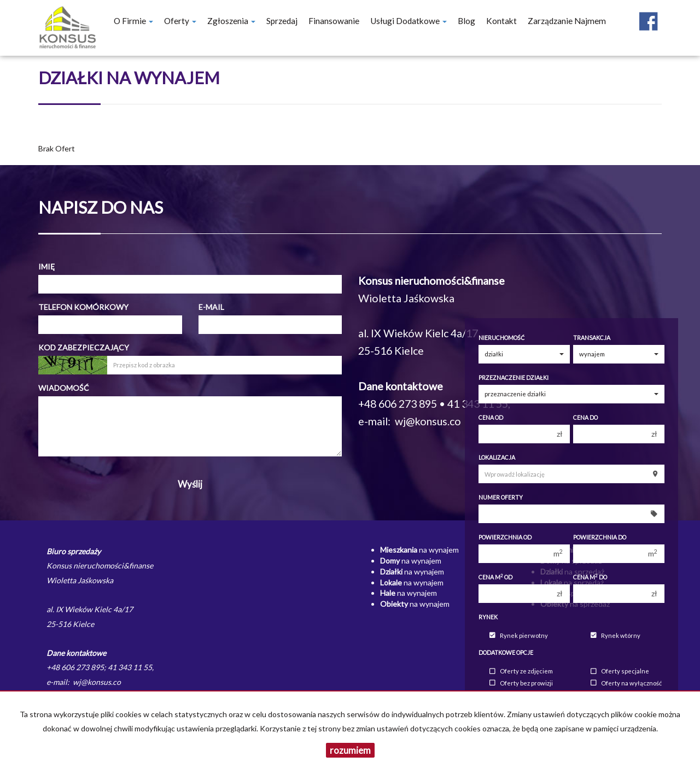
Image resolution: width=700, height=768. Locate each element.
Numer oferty (501, 497)
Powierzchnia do (600, 537)
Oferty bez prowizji (521, 683)
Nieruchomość (501, 338)
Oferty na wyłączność (626, 683)
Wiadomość (64, 388)
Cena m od (495, 577)
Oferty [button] (180, 21)
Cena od (491, 418)
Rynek (488, 617)
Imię (46, 266)
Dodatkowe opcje (506, 653)
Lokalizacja (497, 458)
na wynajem (419, 550)
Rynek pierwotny (519, 635)
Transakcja (592, 338)
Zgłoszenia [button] (231, 21)
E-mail (211, 307)
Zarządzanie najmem (567, 21)
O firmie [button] (133, 21)
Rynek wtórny (616, 635)
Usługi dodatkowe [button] (409, 21)
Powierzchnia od (505, 537)
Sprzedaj (282, 21)
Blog (466, 21)
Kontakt (501, 21)
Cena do (585, 418)
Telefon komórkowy (83, 307)
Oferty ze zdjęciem (521, 672)
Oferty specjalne (620, 672)
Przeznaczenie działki (514, 378)
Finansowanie (334, 21)
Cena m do (590, 577)
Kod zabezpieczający (84, 347)
